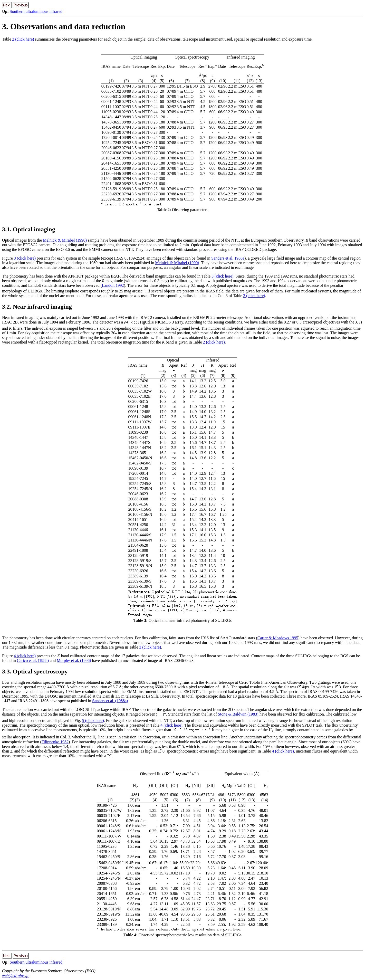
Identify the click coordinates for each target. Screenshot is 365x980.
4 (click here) (25, 656)
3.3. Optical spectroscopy (35, 671)
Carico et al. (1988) (33, 660)
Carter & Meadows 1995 (278, 638)
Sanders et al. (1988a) (110, 701)
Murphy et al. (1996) (74, 660)
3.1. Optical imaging (29, 229)
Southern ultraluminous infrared (36, 11)
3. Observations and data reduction (64, 26)
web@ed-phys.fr (16, 976)
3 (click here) (25, 258)
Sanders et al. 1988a (228, 258)
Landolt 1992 (113, 285)
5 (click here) (93, 721)
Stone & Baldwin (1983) (238, 714)
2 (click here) (23, 39)
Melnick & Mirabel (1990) (65, 240)
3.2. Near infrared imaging (37, 307)
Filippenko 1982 (55, 742)
